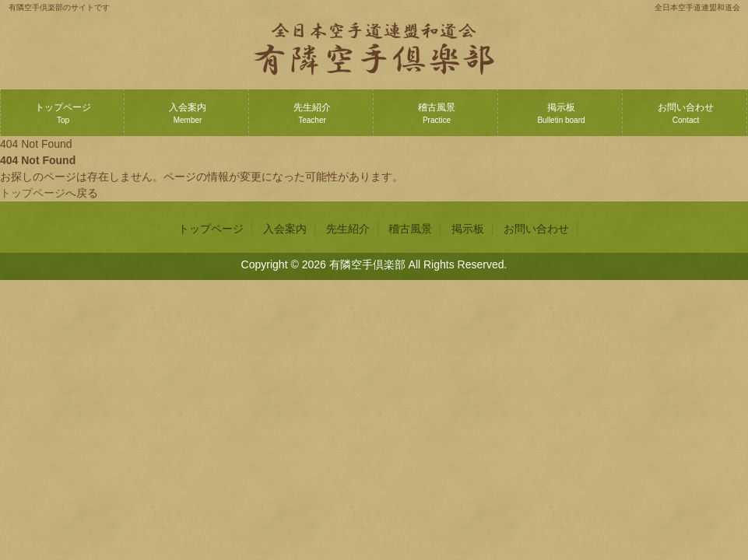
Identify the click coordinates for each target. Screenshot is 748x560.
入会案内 (188, 113)
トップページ (63, 113)
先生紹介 (312, 113)
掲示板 (561, 113)
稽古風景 (437, 113)
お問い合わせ (686, 113)
